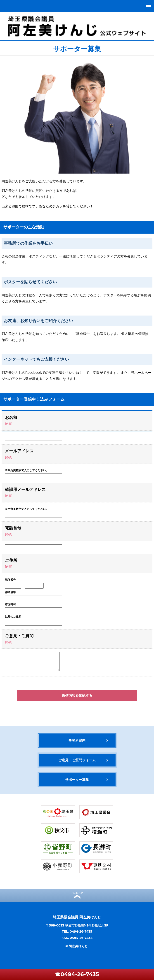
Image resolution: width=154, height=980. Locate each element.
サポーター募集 (77, 780)
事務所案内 (77, 740)
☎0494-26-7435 (77, 974)
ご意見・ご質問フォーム (77, 760)
